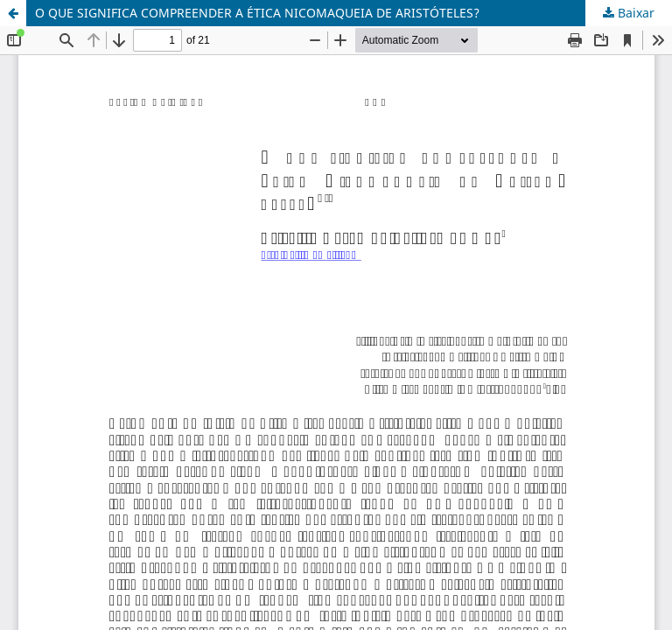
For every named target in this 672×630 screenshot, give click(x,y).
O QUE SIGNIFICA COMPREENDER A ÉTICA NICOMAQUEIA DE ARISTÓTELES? (257, 13)
